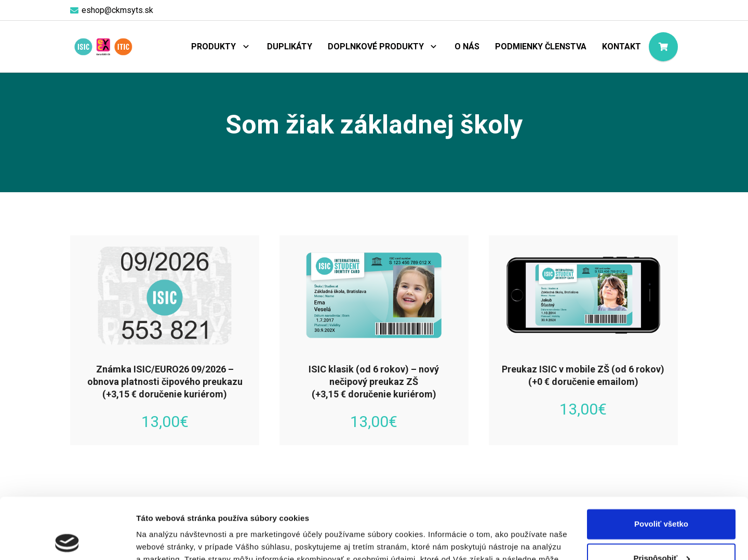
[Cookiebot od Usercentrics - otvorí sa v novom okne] (67, 540)
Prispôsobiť (662, 497)
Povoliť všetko (661, 463)
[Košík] (663, 47)
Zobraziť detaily (166, 539)
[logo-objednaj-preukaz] (103, 47)
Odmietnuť (661, 531)
